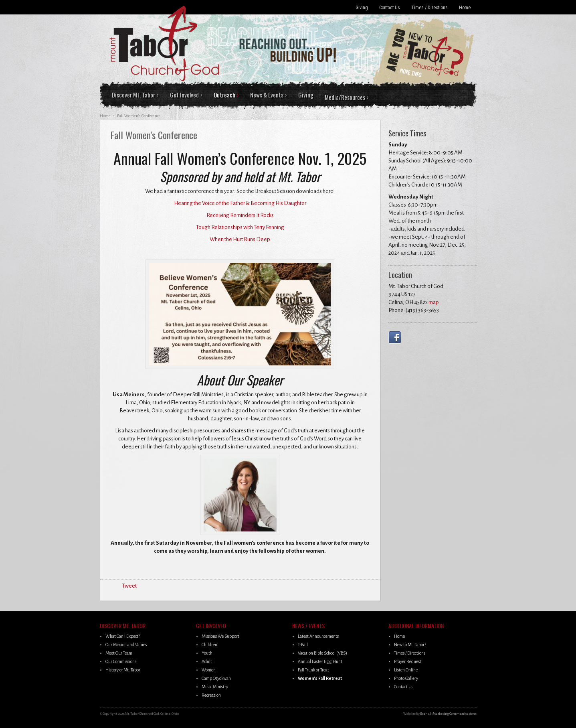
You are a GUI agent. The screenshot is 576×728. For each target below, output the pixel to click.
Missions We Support (220, 636)
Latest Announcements (318, 636)
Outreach (224, 95)
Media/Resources (345, 97)
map (434, 302)
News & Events (267, 95)
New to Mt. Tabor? (410, 645)
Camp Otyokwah (216, 678)
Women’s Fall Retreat (320, 678)
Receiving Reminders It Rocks (240, 215)
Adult (207, 661)
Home (465, 8)
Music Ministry (215, 687)
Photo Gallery (406, 678)
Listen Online (406, 670)
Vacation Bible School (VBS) (322, 653)
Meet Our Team (119, 653)
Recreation (211, 695)
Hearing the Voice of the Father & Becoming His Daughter (240, 203)
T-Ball (303, 645)
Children (209, 645)
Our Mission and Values (126, 645)
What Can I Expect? (123, 636)
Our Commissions (121, 661)
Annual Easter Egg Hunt (320, 661)
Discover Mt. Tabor (133, 95)
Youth (207, 653)
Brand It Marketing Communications (448, 714)
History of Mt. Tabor (123, 670)
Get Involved (184, 95)
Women (209, 670)
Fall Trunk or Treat (313, 670)
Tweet (129, 586)
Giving (362, 8)
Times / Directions (429, 8)
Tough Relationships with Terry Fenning (240, 227)
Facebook (396, 337)
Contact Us (390, 8)
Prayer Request (408, 661)
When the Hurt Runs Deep (240, 239)
